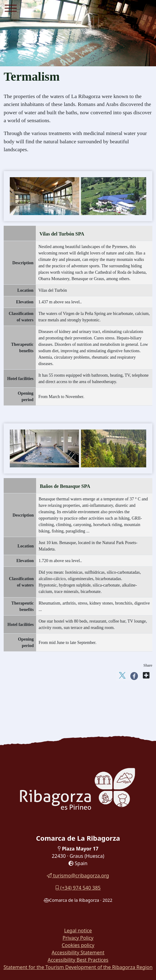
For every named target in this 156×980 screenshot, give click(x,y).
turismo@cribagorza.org (78, 876)
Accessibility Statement (78, 953)
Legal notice (78, 931)
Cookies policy (78, 945)
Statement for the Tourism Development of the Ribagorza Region (78, 967)
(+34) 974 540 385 (78, 888)
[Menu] (11, 9)
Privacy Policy (78, 938)
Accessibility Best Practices (78, 960)
